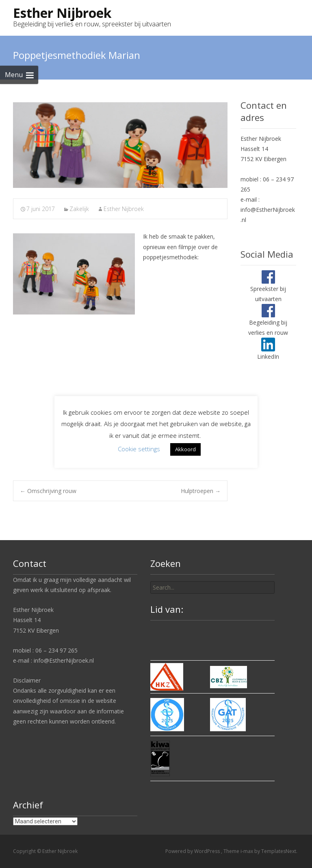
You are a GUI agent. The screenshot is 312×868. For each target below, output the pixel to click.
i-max (247, 851)
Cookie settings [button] (139, 449)
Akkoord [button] (185, 449)
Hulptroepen (201, 491)
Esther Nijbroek (124, 209)
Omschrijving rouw (48, 491)
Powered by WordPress (193, 851)
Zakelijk (79, 209)
